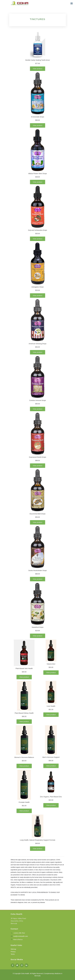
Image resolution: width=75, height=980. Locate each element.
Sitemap (13, 949)
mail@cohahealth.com (20, 936)
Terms (13, 954)
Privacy (13, 952)
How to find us (18, 939)
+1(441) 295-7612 (19, 933)
